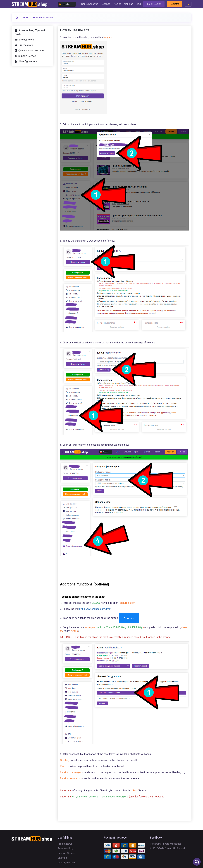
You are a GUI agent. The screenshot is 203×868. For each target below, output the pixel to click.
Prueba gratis (26, 45)
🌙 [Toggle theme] (188, 4)
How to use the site (43, 18)
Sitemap (62, 858)
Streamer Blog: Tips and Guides (30, 32)
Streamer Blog (66, 848)
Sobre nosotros (90, 4)
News (26, 18)
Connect (129, 618)
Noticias (129, 4)
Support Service (27, 56)
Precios (117, 4)
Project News (26, 40)
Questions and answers (31, 51)
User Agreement (28, 61)
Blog (138, 4)
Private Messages (171, 844)
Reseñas (106, 4)
